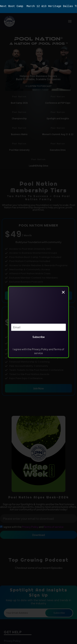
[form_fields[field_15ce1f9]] (1, 527)
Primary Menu (70, 21)
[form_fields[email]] (38, 519)
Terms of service (54, 527)
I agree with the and (33, 527)
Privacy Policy (30, 527)
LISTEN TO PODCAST (38, 86)
